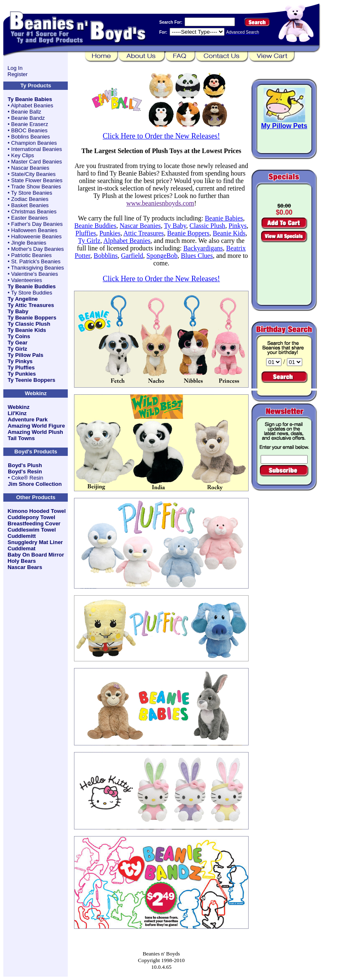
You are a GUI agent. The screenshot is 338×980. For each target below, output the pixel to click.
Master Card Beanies (37, 162)
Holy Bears (22, 561)
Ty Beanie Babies (30, 99)
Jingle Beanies (29, 243)
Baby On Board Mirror (36, 555)
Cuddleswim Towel (32, 530)
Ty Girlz (18, 349)
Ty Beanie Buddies (32, 286)
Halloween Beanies (34, 230)
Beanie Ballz (26, 112)
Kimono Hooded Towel (37, 511)
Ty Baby (18, 311)
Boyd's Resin (25, 471)
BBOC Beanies (29, 130)
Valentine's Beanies (35, 274)
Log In (15, 68)
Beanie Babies (224, 218)
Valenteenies (27, 280)
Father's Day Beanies (37, 224)
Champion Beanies (34, 143)
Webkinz (19, 407)
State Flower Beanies (37, 180)
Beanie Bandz (28, 118)
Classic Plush (207, 226)
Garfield (132, 256)
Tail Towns (21, 438)
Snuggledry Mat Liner (35, 542)
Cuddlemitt (22, 536)
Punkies (110, 233)
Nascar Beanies (30, 168)
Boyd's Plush (25, 465)
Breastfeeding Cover (34, 523)
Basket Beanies (30, 205)
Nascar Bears (25, 567)
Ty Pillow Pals (26, 355)
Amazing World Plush (35, 432)
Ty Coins (19, 336)
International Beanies (37, 149)
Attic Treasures (144, 233)
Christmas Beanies (34, 212)
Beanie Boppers (188, 233)
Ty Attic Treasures (31, 305)
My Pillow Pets (284, 126)
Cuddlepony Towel (31, 517)
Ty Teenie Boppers (32, 380)
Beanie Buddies (95, 226)
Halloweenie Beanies (36, 236)
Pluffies (85, 233)
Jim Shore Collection (35, 484)
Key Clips (23, 155)
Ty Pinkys (20, 361)
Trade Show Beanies (36, 187)
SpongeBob (162, 256)
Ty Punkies (22, 374)
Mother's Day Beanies (38, 249)
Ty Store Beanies (32, 193)
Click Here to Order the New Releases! (161, 136)
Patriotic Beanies (32, 255)
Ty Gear (18, 343)
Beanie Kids (229, 233)
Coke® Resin (27, 478)
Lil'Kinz (17, 413)
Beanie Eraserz (30, 124)
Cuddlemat (21, 548)
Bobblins (106, 256)
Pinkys (238, 226)
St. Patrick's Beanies (36, 261)
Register (17, 74)
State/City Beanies (33, 174)
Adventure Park (27, 419)
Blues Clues (197, 256)
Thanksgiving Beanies (38, 268)
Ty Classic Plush (29, 324)
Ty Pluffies (21, 367)
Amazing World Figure (36, 426)
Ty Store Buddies (32, 293)
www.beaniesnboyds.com (160, 203)
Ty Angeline (23, 299)
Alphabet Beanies (32, 105)
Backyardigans (203, 248)
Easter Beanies (30, 218)
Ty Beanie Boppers (32, 318)
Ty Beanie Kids (27, 330)
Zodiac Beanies (30, 199)
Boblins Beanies (31, 137)
